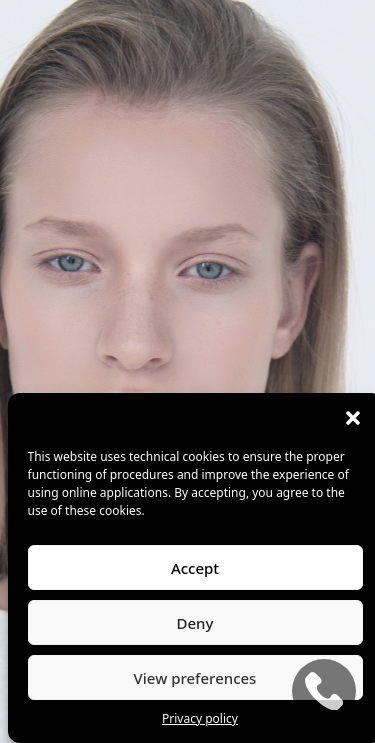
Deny (195, 623)
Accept (195, 568)
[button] (353, 418)
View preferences (195, 678)
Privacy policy (200, 718)
